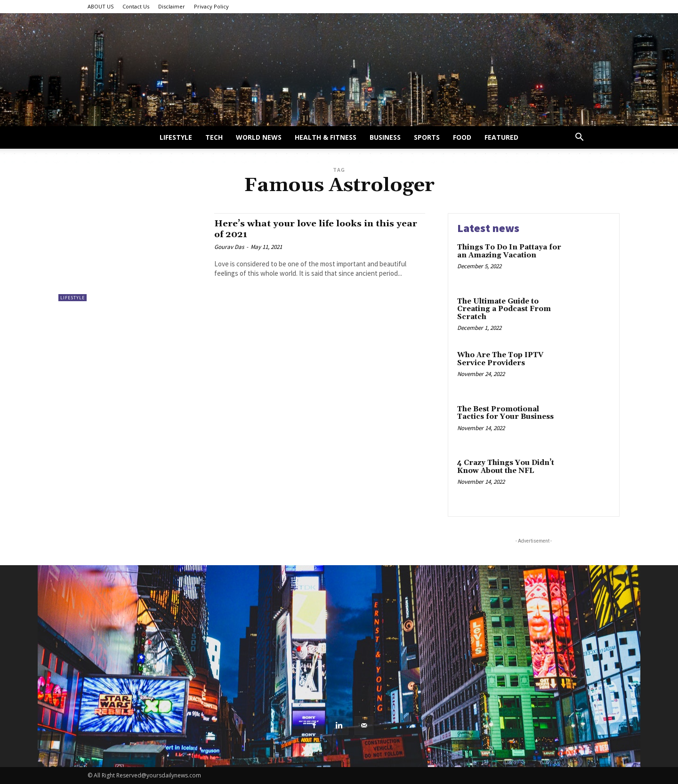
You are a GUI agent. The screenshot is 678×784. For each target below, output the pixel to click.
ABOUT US (101, 6)
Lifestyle (176, 137)
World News (259, 137)
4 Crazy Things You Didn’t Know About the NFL (506, 467)
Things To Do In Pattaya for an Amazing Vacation (509, 251)
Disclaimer (172, 6)
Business (385, 137)
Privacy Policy (211, 6)
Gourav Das (229, 247)
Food (462, 137)
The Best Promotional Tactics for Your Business (505, 413)
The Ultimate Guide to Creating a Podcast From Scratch (504, 309)
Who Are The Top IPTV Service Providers (500, 359)
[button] (579, 138)
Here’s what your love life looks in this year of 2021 (312, 229)
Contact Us (136, 6)
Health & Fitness (326, 137)
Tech (214, 137)
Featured (501, 137)
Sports (427, 137)
